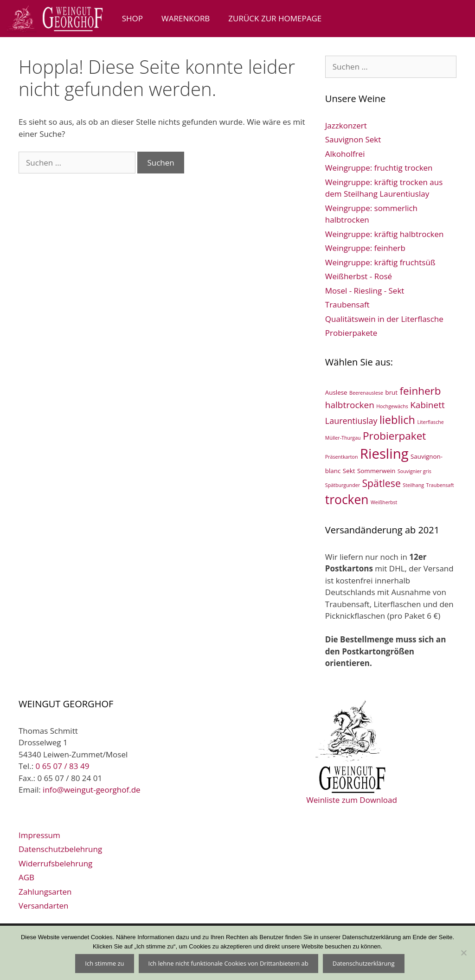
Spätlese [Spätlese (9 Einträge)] (381, 483)
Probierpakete (351, 333)
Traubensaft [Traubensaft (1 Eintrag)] (440, 485)
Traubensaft (347, 304)
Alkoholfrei (345, 154)
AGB (26, 877)
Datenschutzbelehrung (60, 849)
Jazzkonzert (346, 125)
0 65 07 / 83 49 (63, 766)
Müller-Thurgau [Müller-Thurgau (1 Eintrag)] (343, 438)
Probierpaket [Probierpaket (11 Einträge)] (394, 436)
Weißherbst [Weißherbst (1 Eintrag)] (384, 502)
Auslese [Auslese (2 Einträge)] (336, 392)
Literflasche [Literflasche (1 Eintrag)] (430, 422)
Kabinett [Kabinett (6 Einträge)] (427, 405)
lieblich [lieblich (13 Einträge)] (397, 420)
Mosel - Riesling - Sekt (365, 291)
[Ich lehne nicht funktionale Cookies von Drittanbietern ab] (463, 953)
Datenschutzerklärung (364, 963)
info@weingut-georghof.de (92, 790)
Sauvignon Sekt (353, 139)
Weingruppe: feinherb (365, 248)
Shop (132, 18)
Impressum (39, 835)
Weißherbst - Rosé (359, 276)
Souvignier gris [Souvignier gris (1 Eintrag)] (414, 471)
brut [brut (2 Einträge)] (391, 392)
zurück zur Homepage (275, 18)
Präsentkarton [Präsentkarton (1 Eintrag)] (342, 457)
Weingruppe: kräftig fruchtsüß (380, 262)
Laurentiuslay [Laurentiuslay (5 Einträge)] (351, 421)
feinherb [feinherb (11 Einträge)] (420, 391)
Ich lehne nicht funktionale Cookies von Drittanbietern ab (228, 963)
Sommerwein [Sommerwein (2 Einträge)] (376, 471)
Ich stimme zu (104, 963)
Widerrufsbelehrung (55, 863)
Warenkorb (186, 18)
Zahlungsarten (45, 892)
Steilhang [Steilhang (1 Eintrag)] (413, 485)
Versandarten (43, 906)
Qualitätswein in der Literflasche (384, 319)
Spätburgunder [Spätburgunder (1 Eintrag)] (343, 485)
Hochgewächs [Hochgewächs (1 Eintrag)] (392, 406)
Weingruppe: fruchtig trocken (379, 168)
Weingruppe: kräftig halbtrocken (385, 234)
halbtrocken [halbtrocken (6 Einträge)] (350, 405)
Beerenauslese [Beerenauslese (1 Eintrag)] (366, 393)
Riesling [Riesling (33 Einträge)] (384, 454)
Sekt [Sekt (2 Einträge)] (349, 471)
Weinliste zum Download (352, 751)
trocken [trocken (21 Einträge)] (347, 500)
